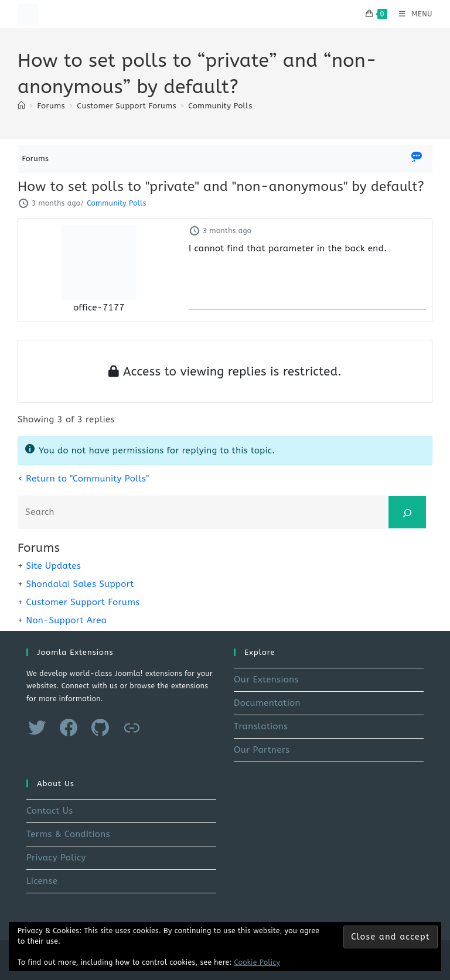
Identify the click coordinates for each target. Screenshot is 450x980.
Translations (261, 726)
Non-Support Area (66, 620)
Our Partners (262, 750)
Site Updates (53, 566)
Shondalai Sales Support (80, 584)
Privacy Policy (56, 858)
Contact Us (50, 811)
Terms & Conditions (68, 834)
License (42, 881)
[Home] (21, 106)
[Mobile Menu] (411, 14)
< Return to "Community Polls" (83, 479)
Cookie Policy (258, 962)
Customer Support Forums (83, 602)
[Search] (407, 512)
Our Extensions (266, 679)
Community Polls (220, 106)
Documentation (267, 703)
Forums (36, 158)
